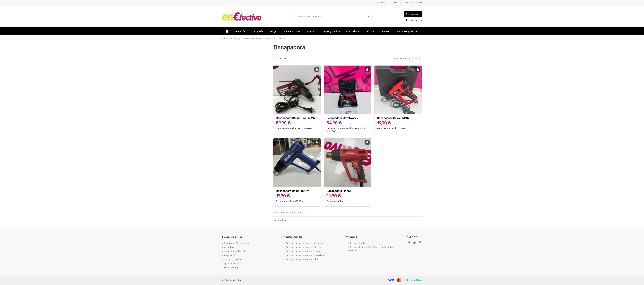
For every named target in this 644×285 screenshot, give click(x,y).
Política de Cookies (357, 243)
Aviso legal (230, 247)
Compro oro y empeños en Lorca (303, 251)
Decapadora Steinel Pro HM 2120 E (294, 128)
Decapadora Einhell (339, 191)
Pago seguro (231, 255)
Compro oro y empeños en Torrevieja (305, 255)
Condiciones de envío (235, 251)
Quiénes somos (408, 3)
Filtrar (281, 59)
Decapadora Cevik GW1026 (394, 118)
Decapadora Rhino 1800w (292, 191)
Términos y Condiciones (236, 243)
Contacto (383, 3)
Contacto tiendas (233, 259)
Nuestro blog (231, 268)
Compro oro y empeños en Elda (302, 259)
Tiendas (394, 3)
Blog (420, 3)
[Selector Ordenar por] (401, 59)
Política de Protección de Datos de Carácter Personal (370, 249)
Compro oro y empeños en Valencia (304, 243)
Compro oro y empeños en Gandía (304, 247)
